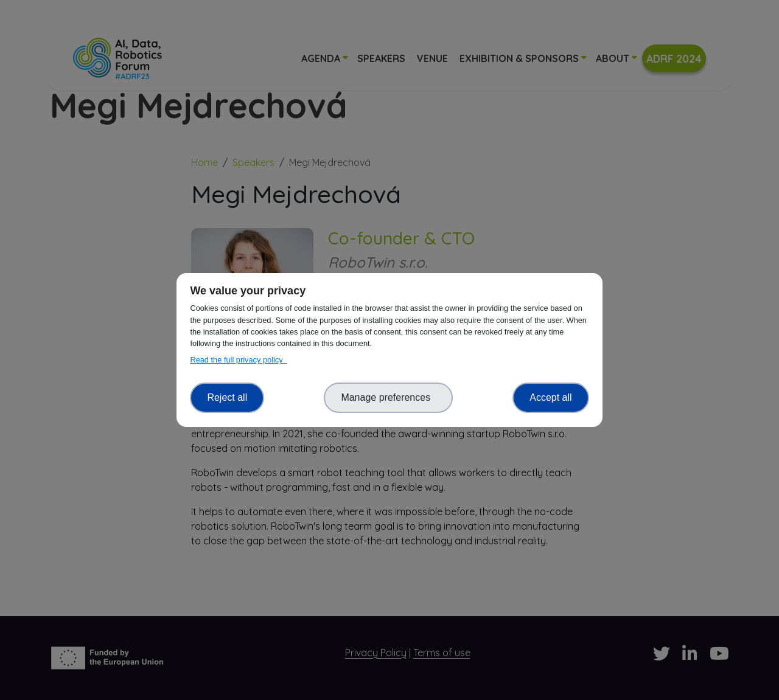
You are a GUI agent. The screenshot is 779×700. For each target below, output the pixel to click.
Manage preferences (388, 397)
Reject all (227, 397)
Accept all (550, 397)
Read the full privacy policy (238, 360)
